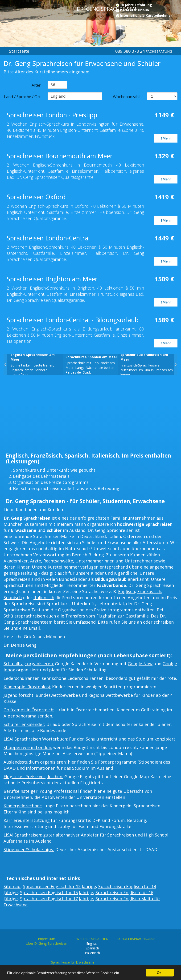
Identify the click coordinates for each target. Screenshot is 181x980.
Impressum (47, 939)
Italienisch (44, 598)
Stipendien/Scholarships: (29, 849)
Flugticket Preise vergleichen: (33, 777)
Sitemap (12, 886)
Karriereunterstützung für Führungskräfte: (47, 820)
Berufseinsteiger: (21, 791)
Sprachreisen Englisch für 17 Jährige (57, 899)
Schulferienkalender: (24, 724)
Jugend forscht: (19, 695)
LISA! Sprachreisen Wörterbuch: (36, 739)
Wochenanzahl (126, 97)
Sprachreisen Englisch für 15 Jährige (57, 892)
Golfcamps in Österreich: (29, 710)
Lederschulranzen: (22, 678)
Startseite (19, 51)
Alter (36, 85)
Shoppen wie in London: (28, 747)
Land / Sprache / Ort (22, 97)
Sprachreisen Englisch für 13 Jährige (59, 886)
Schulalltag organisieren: (29, 664)
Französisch (149, 591)
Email (34, 628)
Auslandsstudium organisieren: (35, 762)
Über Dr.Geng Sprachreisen (47, 943)
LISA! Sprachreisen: (23, 835)
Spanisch (13, 598)
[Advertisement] (90, 415)
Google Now (140, 664)
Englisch (126, 591)
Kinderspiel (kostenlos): (27, 687)
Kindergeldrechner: (23, 806)
